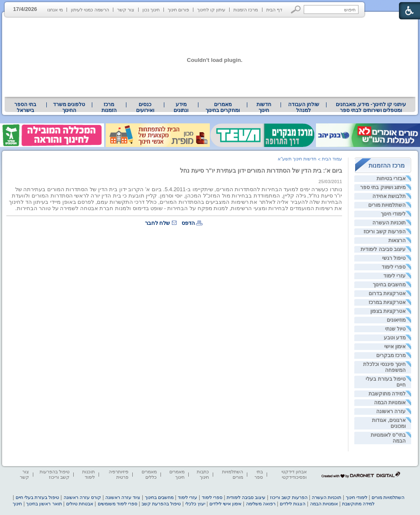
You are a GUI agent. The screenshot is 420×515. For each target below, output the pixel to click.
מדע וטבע (395, 338)
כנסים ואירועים (145, 107)
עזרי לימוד (395, 276)
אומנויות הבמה (390, 403)
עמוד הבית (332, 159)
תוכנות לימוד (88, 474)
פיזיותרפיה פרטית (119, 474)
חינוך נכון (151, 10)
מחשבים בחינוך (389, 285)
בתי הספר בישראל (25, 107)
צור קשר (126, 10)
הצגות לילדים (293, 504)
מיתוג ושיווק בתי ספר (383, 187)
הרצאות (397, 240)
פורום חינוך (178, 10)
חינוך (17, 504)
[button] (296, 9)
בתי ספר (259, 474)
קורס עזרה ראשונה (82, 497)
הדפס (188, 223)
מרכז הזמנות (246, 10)
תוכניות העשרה (389, 223)
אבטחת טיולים (80, 504)
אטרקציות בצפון (388, 311)
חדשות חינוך (264, 107)
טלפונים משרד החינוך (69, 107)
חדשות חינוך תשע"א (297, 159)
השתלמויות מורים (387, 205)
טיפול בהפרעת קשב (161, 504)
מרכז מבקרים (391, 355)
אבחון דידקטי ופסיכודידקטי (294, 474)
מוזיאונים (396, 320)
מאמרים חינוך (177, 474)
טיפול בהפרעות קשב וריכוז (55, 474)
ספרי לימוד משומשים (118, 504)
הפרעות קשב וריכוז (385, 232)
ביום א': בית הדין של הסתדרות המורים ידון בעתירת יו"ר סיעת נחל (261, 171)
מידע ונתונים (181, 107)
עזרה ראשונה (391, 411)
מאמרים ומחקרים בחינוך (223, 107)
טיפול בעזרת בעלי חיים (37, 497)
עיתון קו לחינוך (211, 10)
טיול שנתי (395, 329)
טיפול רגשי (394, 258)
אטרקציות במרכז (387, 302)
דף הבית (274, 10)
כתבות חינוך (203, 474)
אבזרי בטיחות (391, 179)
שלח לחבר (158, 223)
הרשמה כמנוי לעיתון (90, 10)
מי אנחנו (55, 10)
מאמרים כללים (149, 474)
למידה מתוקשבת (387, 394)
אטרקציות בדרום (387, 294)
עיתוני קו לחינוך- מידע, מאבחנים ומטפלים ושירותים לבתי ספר (371, 107)
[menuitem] (371, 107)
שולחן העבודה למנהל (304, 107)
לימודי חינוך (393, 214)
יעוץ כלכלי (195, 504)
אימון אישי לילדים (225, 504)
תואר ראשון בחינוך (44, 504)
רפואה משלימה (261, 504)
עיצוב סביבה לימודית (383, 249)
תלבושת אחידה (389, 196)
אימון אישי (395, 347)
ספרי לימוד (394, 267)
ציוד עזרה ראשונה (123, 497)
